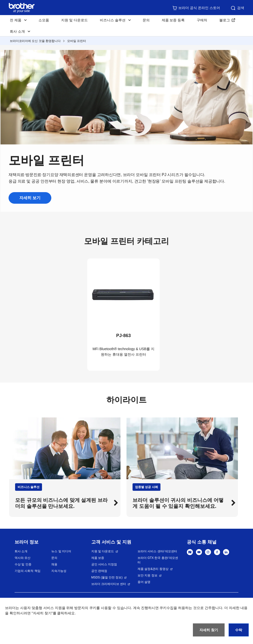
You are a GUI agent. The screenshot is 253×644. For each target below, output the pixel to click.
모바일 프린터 (77, 41)
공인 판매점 (99, 571)
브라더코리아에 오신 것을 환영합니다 (35, 41)
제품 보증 (98, 558)
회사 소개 (21, 551)
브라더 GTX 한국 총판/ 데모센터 (158, 560)
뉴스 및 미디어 (61, 551)
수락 (239, 630)
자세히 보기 (30, 198)
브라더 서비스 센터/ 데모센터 (157, 551)
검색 (237, 8)
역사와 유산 (23, 558)
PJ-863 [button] (123, 336)
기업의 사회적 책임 (28, 571)
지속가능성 (59, 571)
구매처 (202, 20)
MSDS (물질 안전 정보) (107, 577)
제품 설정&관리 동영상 (153, 569)
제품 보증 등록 (173, 20)
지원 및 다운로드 (74, 20)
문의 (146, 20)
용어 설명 (144, 582)
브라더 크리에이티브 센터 (109, 584)
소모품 (44, 20)
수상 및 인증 (23, 564)
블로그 (225, 20)
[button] (115, 503)
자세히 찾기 (209, 630)
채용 (54, 564)
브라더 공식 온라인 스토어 (196, 8)
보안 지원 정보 (147, 575)
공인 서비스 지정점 (104, 564)
